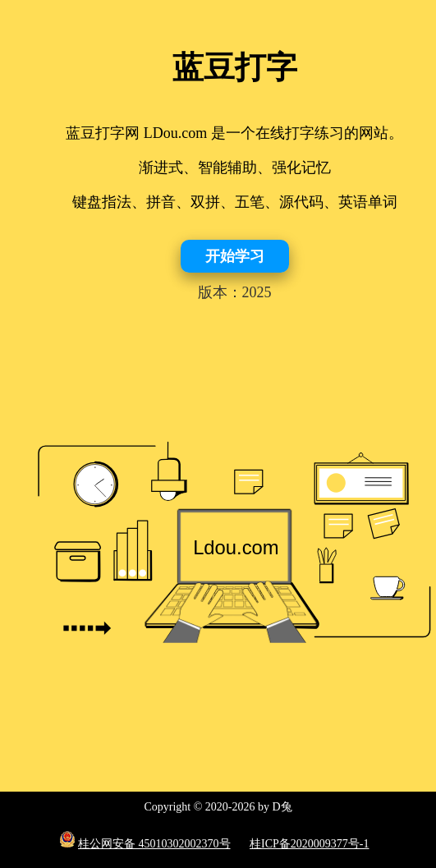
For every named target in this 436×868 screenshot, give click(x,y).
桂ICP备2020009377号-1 (309, 844)
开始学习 (235, 256)
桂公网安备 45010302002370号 (154, 844)
